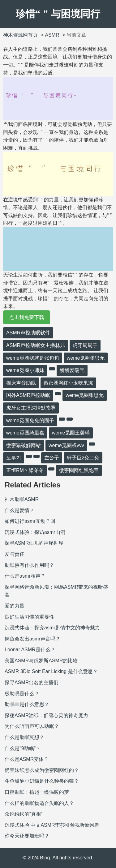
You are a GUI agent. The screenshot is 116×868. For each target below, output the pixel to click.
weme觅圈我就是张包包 (33, 358)
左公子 (52, 458)
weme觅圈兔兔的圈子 (30, 420)
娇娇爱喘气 (72, 370)
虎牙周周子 (85, 345)
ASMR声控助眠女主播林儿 (36, 345)
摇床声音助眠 (21, 383)
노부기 (14, 458)
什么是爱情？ (19, 510)
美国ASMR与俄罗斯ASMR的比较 (41, 661)
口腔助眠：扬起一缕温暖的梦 (37, 792)
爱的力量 (15, 606)
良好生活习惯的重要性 (29, 617)
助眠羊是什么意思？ (27, 704)
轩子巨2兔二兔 (83, 458)
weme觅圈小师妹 (25, 370)
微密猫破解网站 (24, 445)
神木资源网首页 (20, 35)
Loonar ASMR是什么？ (30, 650)
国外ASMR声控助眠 (28, 395)
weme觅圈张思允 (86, 358)
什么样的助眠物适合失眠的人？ (39, 803)
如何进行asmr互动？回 (30, 521)
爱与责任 (15, 554)
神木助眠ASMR (22, 499)
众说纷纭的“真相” (24, 814)
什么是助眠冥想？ (24, 737)
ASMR (52, 35)
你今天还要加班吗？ (27, 836)
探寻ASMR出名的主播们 (32, 682)
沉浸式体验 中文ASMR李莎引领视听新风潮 (52, 825)
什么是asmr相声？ (25, 576)
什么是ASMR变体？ (27, 759)
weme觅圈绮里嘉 (25, 433)
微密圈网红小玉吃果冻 (68, 383)
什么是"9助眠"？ (23, 748)
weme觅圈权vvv (66, 445)
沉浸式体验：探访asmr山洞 (35, 532)
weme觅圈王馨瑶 (71, 433)
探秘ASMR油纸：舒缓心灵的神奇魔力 (46, 715)
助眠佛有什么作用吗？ (29, 565)
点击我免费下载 (27, 317)
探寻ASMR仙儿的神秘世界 (34, 543)
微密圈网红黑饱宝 (79, 470)
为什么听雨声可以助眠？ (32, 726)
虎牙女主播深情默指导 (31, 408)
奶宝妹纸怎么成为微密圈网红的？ (42, 770)
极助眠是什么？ (22, 694)
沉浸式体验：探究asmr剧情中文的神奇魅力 (52, 628)
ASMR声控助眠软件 (28, 333)
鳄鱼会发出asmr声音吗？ (32, 639)
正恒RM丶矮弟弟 (25, 470)
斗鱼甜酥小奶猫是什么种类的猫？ (42, 781)
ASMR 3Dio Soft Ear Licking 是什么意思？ (51, 671)
